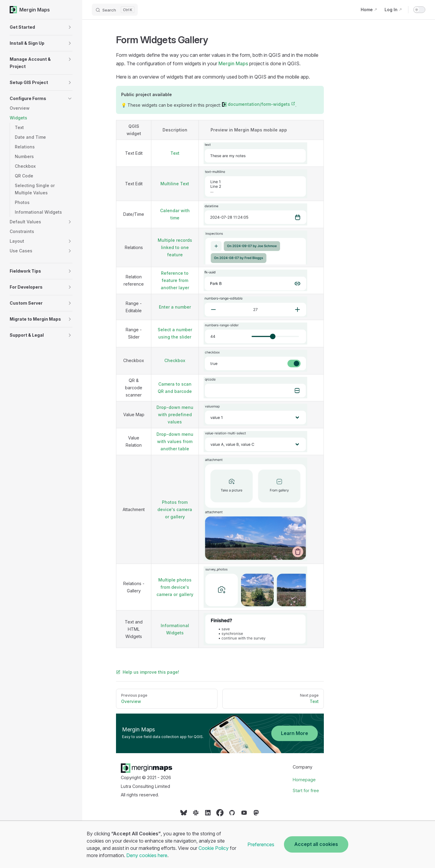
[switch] (419, 10)
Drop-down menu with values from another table (175, 441)
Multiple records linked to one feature (175, 247)
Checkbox (175, 360)
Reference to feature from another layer (175, 280)
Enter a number (175, 307)
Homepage (304, 780)
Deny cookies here (147, 855)
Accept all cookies (316, 844)
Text (175, 153)
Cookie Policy (214, 848)
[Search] (115, 10)
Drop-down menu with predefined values (175, 415)
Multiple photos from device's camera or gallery (175, 587)
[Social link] (184, 815)
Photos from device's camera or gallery (175, 509)
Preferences (261, 844)
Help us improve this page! (148, 672)
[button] (41, 27)
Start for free (306, 790)
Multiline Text (175, 184)
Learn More (295, 733)
